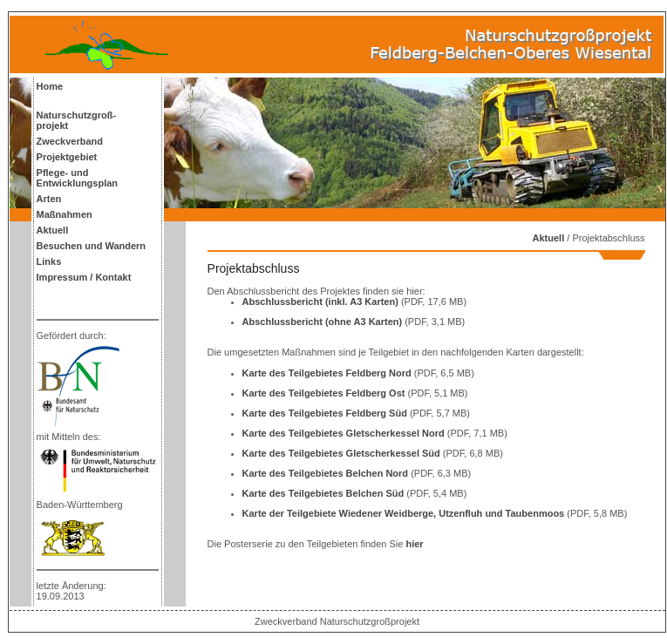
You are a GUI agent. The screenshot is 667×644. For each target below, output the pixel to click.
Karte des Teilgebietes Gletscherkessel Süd (343, 453)
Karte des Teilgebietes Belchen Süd (325, 493)
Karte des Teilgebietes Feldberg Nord (328, 373)
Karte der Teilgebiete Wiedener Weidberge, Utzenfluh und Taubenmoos (405, 513)
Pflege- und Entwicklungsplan (78, 178)
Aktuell (53, 230)
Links (49, 261)
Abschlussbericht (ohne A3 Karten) (324, 322)
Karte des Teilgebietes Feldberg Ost (325, 393)
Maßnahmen (65, 214)
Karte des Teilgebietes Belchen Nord (327, 473)
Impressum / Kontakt (84, 277)
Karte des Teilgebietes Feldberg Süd (326, 413)
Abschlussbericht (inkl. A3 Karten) (322, 302)
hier (414, 544)
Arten (49, 199)
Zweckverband (70, 141)
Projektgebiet (67, 157)
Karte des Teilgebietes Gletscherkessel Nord (345, 433)
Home (50, 86)
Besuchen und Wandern (92, 246)
